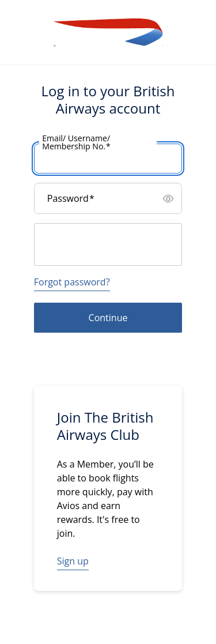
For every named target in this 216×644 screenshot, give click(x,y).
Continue (108, 318)
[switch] (168, 198)
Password (71, 198)
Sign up (73, 561)
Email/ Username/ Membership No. (76, 142)
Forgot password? (72, 282)
